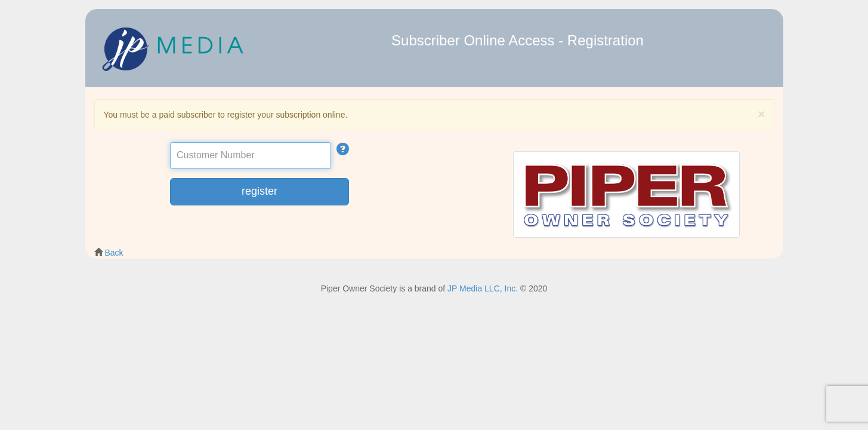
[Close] (761, 114)
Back (114, 253)
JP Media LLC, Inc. (483, 288)
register (260, 191)
